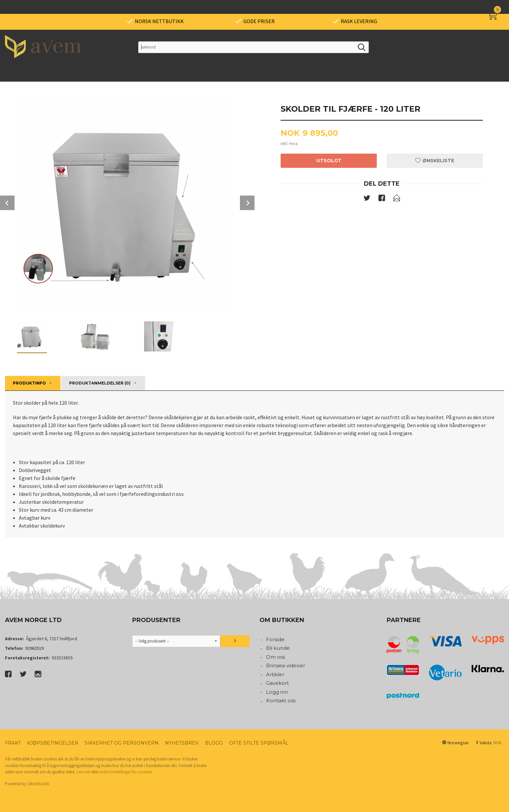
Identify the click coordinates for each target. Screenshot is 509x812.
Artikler (275, 674)
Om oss (275, 657)
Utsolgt (329, 161)
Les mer (83, 772)
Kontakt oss (281, 701)
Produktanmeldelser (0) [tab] (100, 383)
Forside (275, 639)
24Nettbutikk (38, 784)
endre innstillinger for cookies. (126, 772)
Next (247, 203)
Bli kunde (278, 648)
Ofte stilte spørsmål (259, 743)
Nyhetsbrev (182, 743)
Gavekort (277, 683)
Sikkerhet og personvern (122, 743)
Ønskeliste (435, 161)
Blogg (214, 743)
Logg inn (277, 692)
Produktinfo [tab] (29, 383)
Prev (7, 203)
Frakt (13, 743)
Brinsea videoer (286, 665)
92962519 (34, 648)
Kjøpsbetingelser (53, 743)
